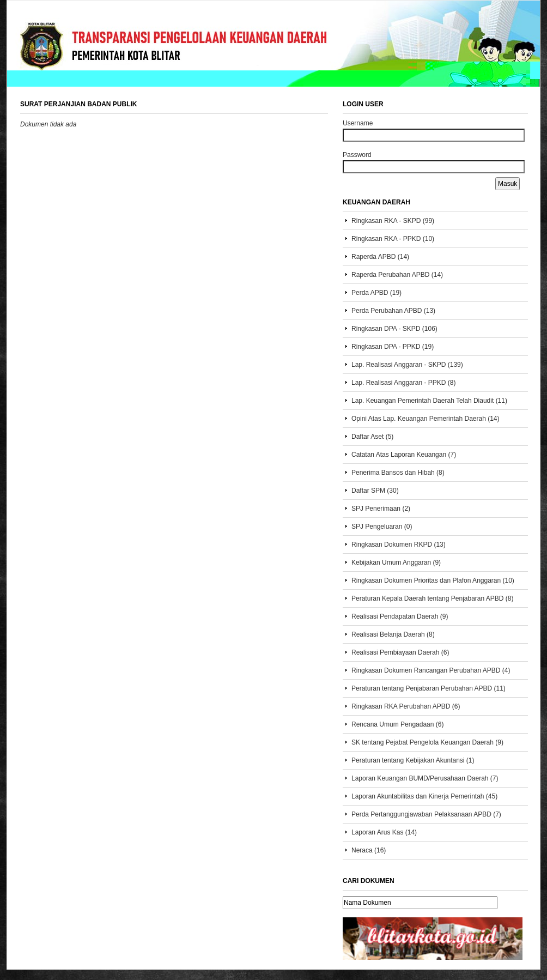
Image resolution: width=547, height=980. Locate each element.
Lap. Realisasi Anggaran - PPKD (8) (403, 383)
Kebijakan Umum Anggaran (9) (396, 562)
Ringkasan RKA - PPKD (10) (393, 239)
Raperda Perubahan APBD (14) (397, 275)
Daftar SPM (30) (375, 491)
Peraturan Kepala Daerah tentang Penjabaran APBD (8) (433, 598)
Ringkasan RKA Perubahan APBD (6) (406, 706)
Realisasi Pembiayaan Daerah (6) (400, 652)
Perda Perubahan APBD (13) (393, 311)
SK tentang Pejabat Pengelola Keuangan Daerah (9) (427, 742)
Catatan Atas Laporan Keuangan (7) (404, 455)
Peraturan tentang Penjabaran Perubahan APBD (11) (429, 688)
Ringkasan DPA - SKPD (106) (394, 329)
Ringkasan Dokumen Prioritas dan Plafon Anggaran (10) (433, 580)
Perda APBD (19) (376, 293)
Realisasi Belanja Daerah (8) (393, 634)
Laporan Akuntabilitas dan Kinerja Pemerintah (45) (424, 796)
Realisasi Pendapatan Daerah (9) (400, 616)
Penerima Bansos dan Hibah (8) (398, 473)
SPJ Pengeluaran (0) (382, 527)
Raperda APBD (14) (380, 257)
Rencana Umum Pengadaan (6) (397, 724)
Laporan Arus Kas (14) (384, 832)
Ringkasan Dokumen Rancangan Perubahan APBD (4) (431, 670)
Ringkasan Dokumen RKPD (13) (399, 545)
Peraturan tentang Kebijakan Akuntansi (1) (413, 760)
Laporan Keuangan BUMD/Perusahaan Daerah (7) (425, 778)
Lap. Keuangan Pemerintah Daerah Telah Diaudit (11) (429, 401)
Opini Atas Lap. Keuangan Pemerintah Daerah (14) (426, 419)
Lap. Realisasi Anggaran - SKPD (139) (407, 365)
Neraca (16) (369, 850)
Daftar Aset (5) (372, 437)
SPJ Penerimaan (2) (381, 509)
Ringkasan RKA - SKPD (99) (393, 221)
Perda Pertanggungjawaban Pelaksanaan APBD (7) (426, 814)
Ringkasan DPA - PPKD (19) (393, 347)
